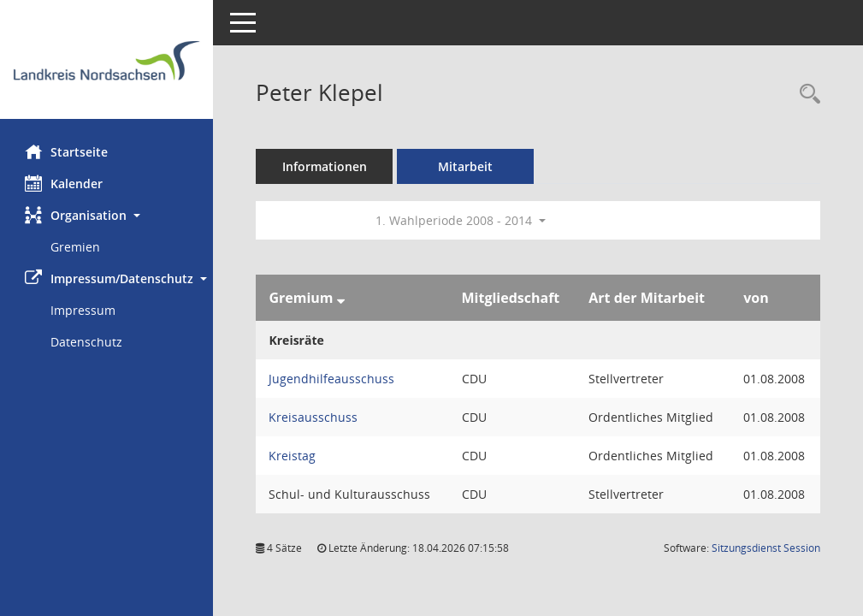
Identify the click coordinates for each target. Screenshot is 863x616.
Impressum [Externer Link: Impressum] (84, 310)
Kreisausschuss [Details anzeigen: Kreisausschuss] (314, 417)
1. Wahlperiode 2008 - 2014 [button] (461, 220)
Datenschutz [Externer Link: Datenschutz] (87, 342)
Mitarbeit (466, 166)
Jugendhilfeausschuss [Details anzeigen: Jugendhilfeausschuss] (332, 379)
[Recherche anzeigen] (806, 95)
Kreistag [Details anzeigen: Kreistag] (293, 456)
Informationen (325, 166)
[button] (107, 215)
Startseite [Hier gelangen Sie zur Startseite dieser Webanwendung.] (67, 151)
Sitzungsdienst (766, 548)
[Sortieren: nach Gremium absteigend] (341, 298)
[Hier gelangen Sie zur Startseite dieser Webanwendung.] (107, 66)
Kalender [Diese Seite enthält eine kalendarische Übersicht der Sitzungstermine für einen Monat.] (65, 183)
